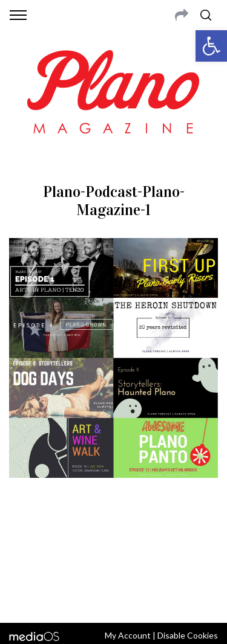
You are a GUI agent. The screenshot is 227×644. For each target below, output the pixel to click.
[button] (211, 46)
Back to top (113, 597)
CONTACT (59, 536)
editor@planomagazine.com (114, 565)
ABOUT (23, 536)
